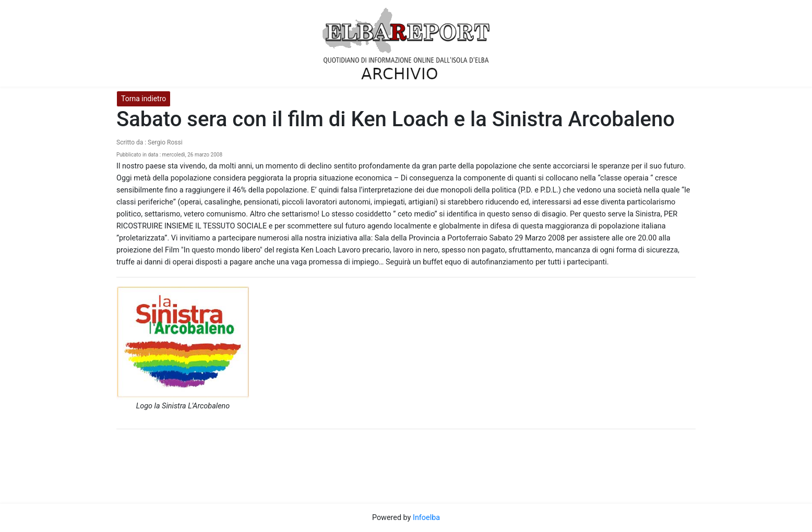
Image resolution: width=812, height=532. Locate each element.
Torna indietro (144, 99)
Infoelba (426, 518)
